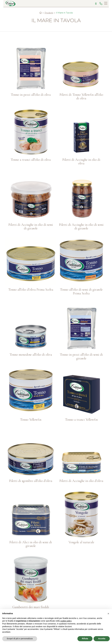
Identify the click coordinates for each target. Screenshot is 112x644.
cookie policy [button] (66, 621)
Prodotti (49, 13)
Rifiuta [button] (85, 639)
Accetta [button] (102, 639)
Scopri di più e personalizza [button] (20, 639)
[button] (108, 614)
